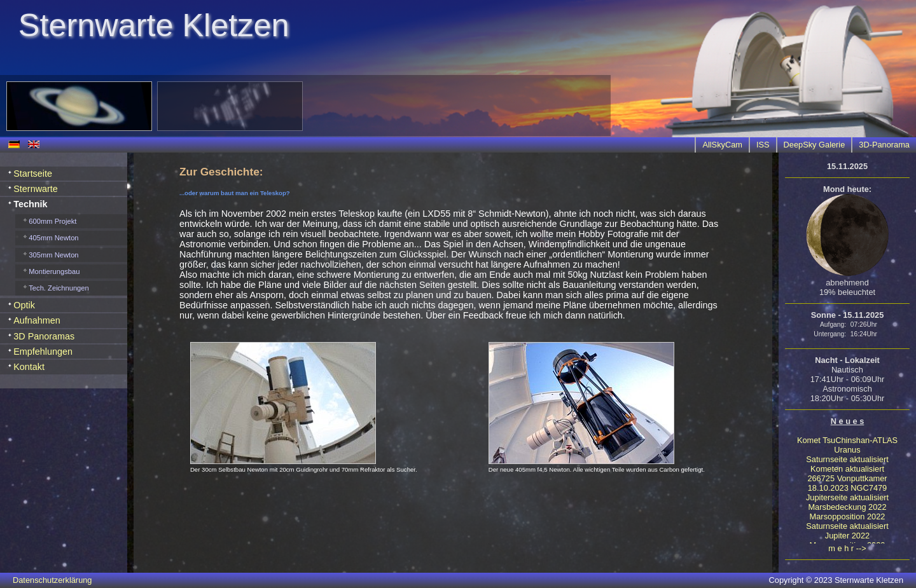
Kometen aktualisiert (847, 469)
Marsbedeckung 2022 (847, 507)
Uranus (847, 450)
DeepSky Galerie (815, 145)
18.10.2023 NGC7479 (848, 488)
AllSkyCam (722, 145)
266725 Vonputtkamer (847, 478)
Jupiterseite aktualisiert (847, 497)
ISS (763, 145)
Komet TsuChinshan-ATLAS (847, 440)
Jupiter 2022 (847, 536)
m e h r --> (847, 548)
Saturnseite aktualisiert (847, 459)
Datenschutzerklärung (52, 580)
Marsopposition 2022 (848, 516)
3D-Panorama (884, 145)
